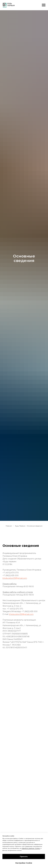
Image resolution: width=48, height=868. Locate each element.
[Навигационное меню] (44, 5)
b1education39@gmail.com (15, 578)
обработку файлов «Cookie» (31, 848)
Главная (9, 526)
